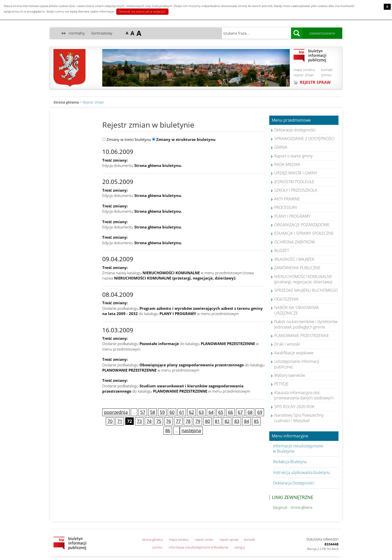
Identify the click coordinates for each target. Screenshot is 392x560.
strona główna (152, 539)
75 (159, 421)
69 (260, 412)
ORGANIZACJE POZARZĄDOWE (302, 225)
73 (139, 421)
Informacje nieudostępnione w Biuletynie (298, 449)
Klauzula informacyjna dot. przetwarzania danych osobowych (304, 395)
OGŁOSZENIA (286, 299)
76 (168, 421)
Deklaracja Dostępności (294, 483)
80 (207, 421)
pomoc (327, 75)
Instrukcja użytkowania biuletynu (301, 472)
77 (178, 421)
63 (201, 412)
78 (188, 421)
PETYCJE (281, 384)
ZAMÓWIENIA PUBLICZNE (297, 268)
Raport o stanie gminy (293, 156)
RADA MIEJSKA (287, 164)
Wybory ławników (290, 375)
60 (172, 412)
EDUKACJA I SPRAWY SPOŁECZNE (304, 233)
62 (191, 412)
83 (237, 421)
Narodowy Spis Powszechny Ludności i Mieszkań (299, 418)
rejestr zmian (304, 75)
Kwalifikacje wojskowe (294, 353)
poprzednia (116, 412)
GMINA (281, 147)
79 (198, 421)
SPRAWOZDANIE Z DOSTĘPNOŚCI (304, 139)
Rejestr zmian (93, 102)
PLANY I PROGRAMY (292, 216)
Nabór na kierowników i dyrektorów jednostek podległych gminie (306, 324)
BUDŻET (282, 250)
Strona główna (66, 102)
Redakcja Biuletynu (290, 462)
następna (191, 430)
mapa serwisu (304, 70)
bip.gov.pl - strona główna (293, 507)
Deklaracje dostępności (295, 130)
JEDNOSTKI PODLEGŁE (294, 182)
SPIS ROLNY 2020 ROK (294, 407)
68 (250, 412)
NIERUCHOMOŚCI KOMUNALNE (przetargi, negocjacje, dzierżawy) (303, 279)
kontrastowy (102, 33)
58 (152, 412)
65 (221, 412)
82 (227, 421)
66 (230, 412)
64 (211, 412)
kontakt (327, 70)
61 (182, 412)
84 (246, 421)
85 (256, 421)
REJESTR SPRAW (315, 82)
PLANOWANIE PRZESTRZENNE (302, 336)
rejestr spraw (229, 539)
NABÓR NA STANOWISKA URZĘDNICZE (297, 310)
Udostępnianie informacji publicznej (297, 364)
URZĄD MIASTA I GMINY (296, 173)
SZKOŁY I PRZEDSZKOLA (296, 190)
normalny (77, 33)
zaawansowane (322, 33)
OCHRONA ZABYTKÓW (294, 242)
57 (143, 412)
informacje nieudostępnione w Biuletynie (198, 547)
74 (149, 421)
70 (110, 421)
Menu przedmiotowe (291, 120)
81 (217, 421)
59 (162, 412)
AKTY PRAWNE (287, 199)
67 (240, 412)
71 (120, 421)
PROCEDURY (286, 207)
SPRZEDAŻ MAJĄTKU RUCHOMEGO (306, 290)
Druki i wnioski (287, 344)
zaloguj (239, 547)
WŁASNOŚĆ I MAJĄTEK (294, 259)
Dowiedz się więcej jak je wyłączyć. (142, 11)
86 (168, 430)
